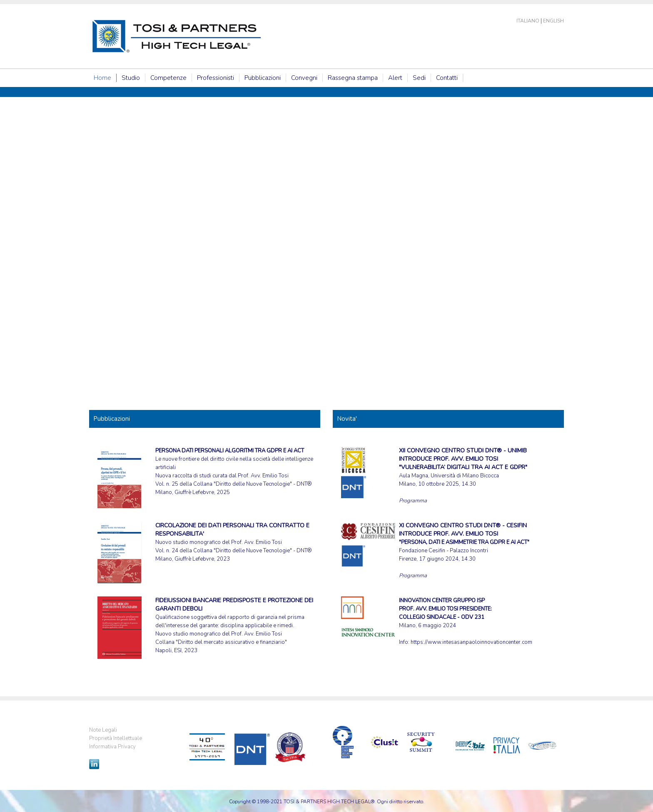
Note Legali (103, 730)
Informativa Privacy (112, 747)
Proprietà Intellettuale (116, 738)
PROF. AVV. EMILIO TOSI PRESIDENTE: (445, 609)
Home (102, 78)
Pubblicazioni (263, 78)
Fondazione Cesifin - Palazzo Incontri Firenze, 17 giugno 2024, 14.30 (464, 542)
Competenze (168, 78)
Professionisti (216, 78)
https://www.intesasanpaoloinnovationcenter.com (471, 642)
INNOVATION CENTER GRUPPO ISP (442, 601)
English (553, 21)
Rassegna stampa (353, 78)
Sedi (419, 78)
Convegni (304, 78)
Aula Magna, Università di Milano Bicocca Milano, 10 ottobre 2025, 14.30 (463, 467)
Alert (395, 78)
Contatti (447, 78)
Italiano (528, 21)
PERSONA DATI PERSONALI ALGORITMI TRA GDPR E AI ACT (230, 451)
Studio (131, 78)
